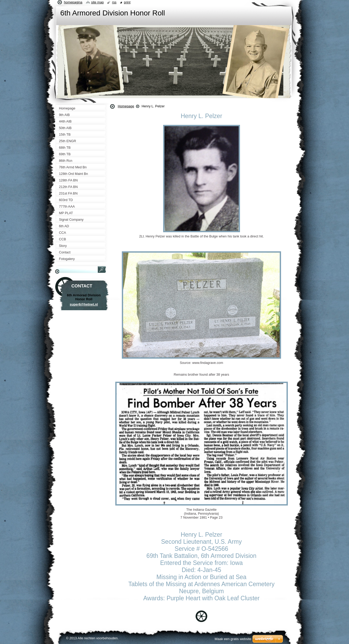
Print (127, 2)
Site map (98, 2)
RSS (114, 2)
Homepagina (73, 2)
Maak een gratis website (233, 639)
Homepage (126, 106)
